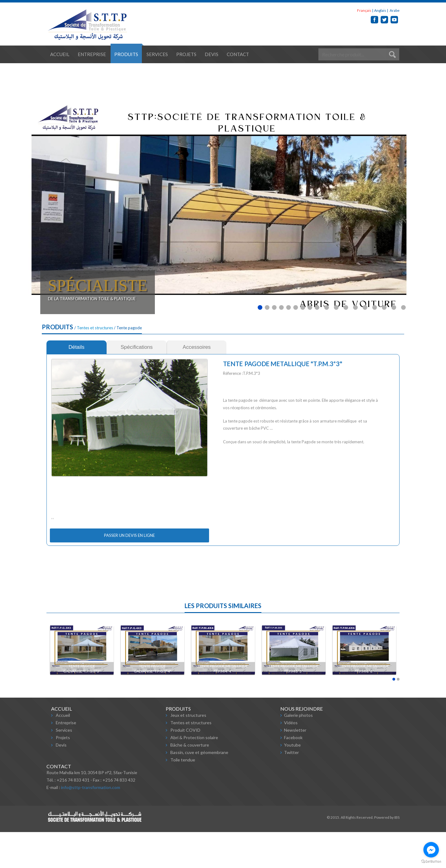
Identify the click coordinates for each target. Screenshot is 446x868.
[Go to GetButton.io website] (431, 862)
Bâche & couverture (190, 781)
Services (157, 54)
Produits (126, 54)
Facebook (293, 773)
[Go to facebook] (431, 850)
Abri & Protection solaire (194, 773)
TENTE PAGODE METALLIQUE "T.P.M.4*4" (223, 704)
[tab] (77, 347)
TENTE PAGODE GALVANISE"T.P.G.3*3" (82, 704)
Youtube (292, 781)
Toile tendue (183, 796)
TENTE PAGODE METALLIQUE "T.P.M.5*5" (294, 704)
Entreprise (92, 54)
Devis (212, 54)
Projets (186, 54)
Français (364, 10)
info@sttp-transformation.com (91, 823)
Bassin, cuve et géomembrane (199, 788)
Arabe (394, 10)
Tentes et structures (95, 328)
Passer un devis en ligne (129, 571)
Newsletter (295, 766)
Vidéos (291, 758)
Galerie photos (298, 751)
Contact (238, 54)
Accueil (60, 54)
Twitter (291, 788)
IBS (397, 853)
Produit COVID (185, 766)
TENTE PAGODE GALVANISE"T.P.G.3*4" (153, 704)
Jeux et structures (188, 751)
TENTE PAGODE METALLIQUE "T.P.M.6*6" (365, 704)
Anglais (380, 10)
